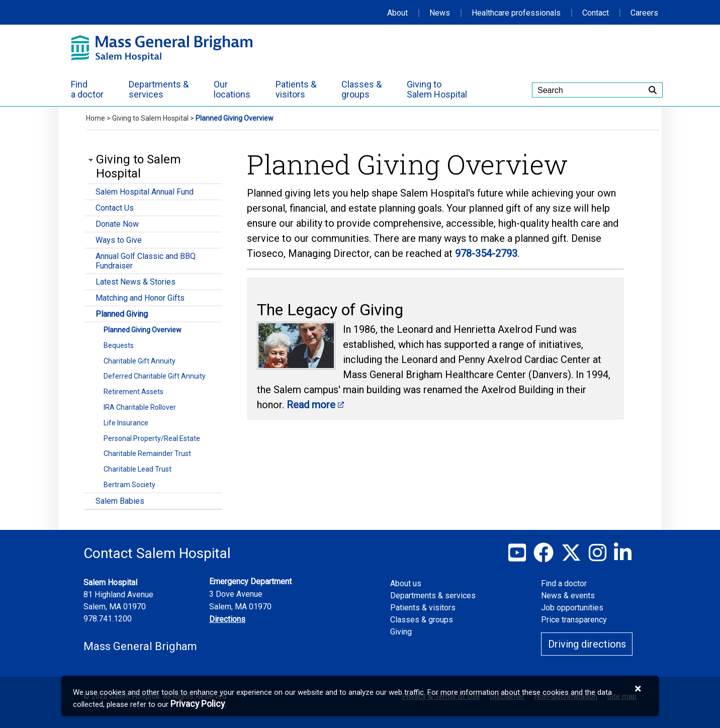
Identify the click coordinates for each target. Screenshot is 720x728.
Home (96, 118)
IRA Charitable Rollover (140, 407)
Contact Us (115, 208)
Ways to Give (119, 240)
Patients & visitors (423, 608)
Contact (596, 13)
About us (406, 583)
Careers (644, 13)
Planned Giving (122, 314)
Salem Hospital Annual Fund (145, 192)
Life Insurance (126, 423)
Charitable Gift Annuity (140, 361)
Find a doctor (564, 583)
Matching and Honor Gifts (140, 298)
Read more (311, 405)
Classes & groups (422, 620)
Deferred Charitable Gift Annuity (155, 376)
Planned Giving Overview (143, 330)
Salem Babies (120, 501)
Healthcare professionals (516, 13)
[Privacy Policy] (198, 704)
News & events (568, 596)
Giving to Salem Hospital (150, 118)
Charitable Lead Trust (138, 469)
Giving (401, 632)
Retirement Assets (133, 392)
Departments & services (433, 596)
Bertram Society (129, 485)
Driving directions (587, 644)
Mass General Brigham (140, 646)
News (440, 13)
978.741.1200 (108, 619)
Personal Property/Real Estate (152, 438)
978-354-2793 (486, 253)
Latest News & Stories (136, 282)
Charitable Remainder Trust (147, 453)
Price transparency (574, 620)
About (397, 13)
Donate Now (117, 224)
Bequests (119, 345)
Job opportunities (572, 608)
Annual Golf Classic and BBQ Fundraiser (146, 261)
